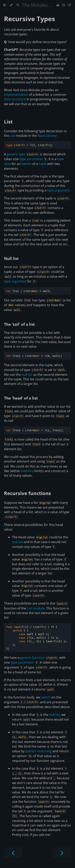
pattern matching (38, 751)
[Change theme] (11, 5)
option (26, 164)
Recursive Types (29, 19)
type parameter (31, 159)
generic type (16, 154)
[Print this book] (58, 5)
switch (46, 697)
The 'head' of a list (21, 398)
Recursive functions (27, 493)
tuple (42, 164)
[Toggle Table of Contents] (4, 5)
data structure (15, 99)
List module (36, 608)
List (8, 122)
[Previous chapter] (13, 853)
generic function (32, 658)
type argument (58, 190)
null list (27, 375)
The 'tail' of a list (19, 324)
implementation (16, 95)
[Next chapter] (62, 853)
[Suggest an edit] (69, 5)
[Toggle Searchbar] (18, 5)
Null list (11, 258)
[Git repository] (64, 5)
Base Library (47, 136)
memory (27, 471)
